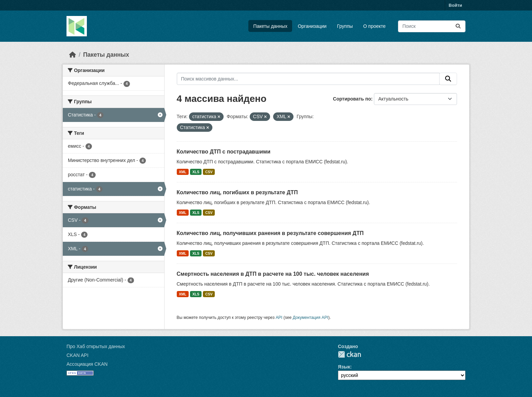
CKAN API (78, 355)
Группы (345, 26)
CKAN (349, 354)
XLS (196, 172)
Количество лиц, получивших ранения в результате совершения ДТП (270, 233)
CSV (209, 172)
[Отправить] (458, 26)
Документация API (311, 318)
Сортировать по (352, 99)
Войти (455, 5)
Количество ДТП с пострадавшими (224, 152)
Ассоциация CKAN (87, 364)
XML (183, 172)
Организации (312, 26)
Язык (344, 367)
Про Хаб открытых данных (96, 346)
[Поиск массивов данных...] (432, 26)
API (279, 318)
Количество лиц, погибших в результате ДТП (237, 192)
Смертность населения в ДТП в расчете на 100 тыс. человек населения (273, 274)
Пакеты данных (270, 26)
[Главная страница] (73, 55)
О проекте (375, 26)
